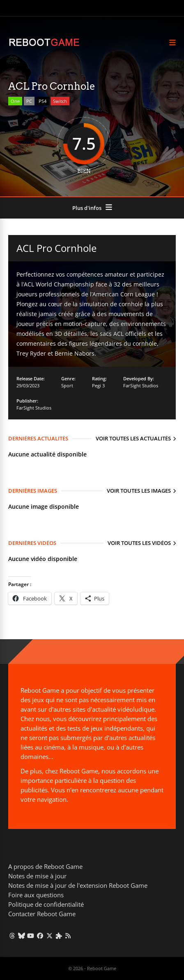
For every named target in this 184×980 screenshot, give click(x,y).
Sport (67, 385)
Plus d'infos (87, 208)
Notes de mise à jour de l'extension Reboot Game (78, 885)
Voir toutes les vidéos (139, 543)
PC (29, 101)
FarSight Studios (141, 385)
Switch (60, 101)
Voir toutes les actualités (133, 438)
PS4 (43, 101)
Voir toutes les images (139, 491)
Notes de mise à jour (37, 876)
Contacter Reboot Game (42, 914)
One (15, 101)
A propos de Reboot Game (45, 866)
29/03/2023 (28, 385)
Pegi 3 (98, 385)
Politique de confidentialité (46, 904)
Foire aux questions (36, 895)
